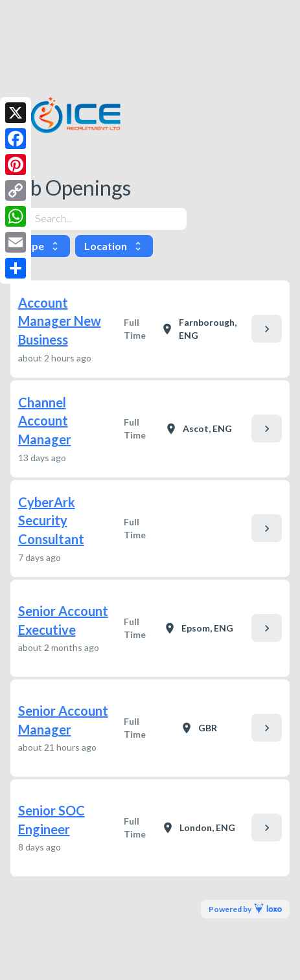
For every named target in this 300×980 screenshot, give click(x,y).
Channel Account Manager (45, 421)
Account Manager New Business (60, 321)
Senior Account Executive (63, 620)
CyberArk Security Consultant (51, 520)
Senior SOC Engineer (52, 820)
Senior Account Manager (63, 720)
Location (114, 246)
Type (40, 246)
